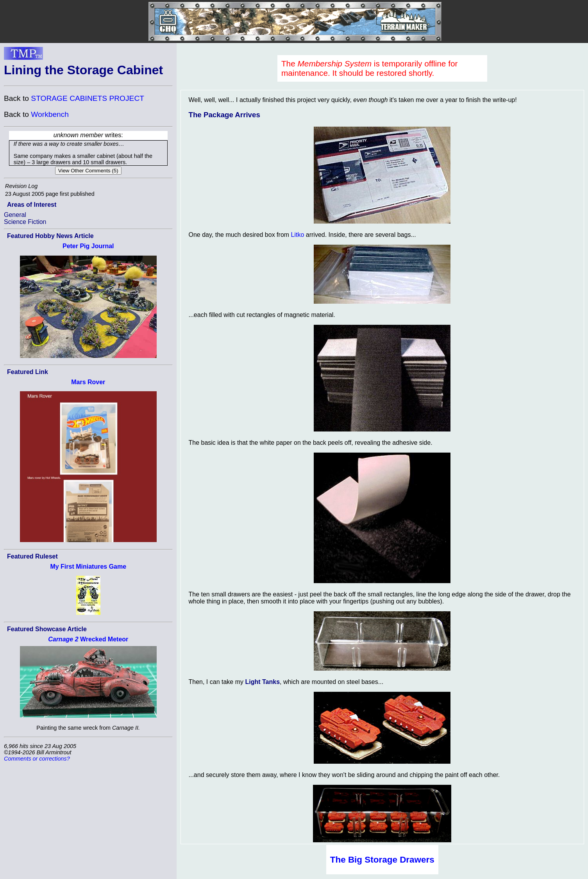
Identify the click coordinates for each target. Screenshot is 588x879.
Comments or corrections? (37, 759)
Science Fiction (25, 222)
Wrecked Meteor (88, 639)
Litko (298, 235)
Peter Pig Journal (88, 246)
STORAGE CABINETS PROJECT (88, 98)
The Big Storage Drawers (382, 860)
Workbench (50, 114)
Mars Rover (88, 382)
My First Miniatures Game (88, 567)
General (15, 215)
